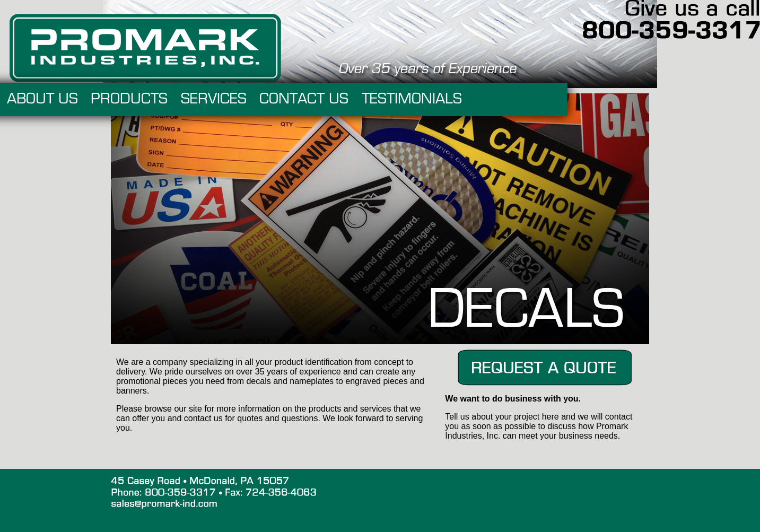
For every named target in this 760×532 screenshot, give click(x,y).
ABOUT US (145, 99)
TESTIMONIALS (515, 99)
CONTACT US (407, 99)
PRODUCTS (232, 99)
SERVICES (317, 99)
